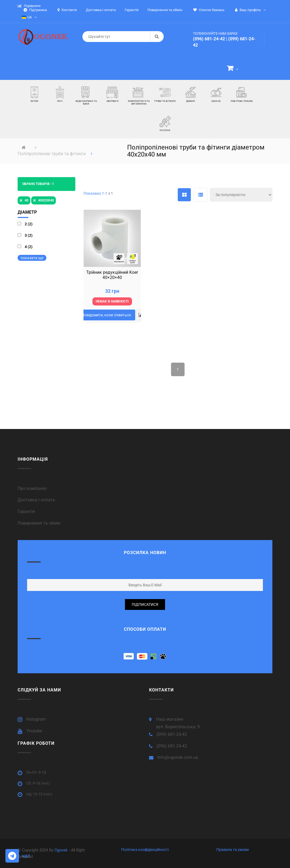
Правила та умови (233, 850)
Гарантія (26, 511)
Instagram (36, 719)
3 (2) (29, 235)
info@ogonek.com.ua (178, 757)
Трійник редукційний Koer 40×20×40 (112, 275)
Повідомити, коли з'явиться (106, 315)
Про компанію (32, 488)
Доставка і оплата (36, 500)
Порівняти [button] (29, 6)
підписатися (145, 604)
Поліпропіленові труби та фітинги (52, 154)
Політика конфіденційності (145, 850)
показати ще (32, 258)
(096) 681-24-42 (209, 39)
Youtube (34, 731)
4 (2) (29, 247)
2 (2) (29, 224)
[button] (233, 69)
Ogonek (62, 850)
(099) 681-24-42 (172, 734)
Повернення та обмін (39, 523)
